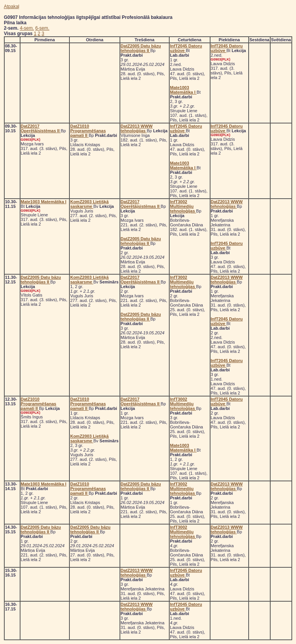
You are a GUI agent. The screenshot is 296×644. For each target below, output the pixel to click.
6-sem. (42, 28)
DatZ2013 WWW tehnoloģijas (137, 128)
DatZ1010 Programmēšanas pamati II (88, 131)
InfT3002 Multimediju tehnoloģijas (183, 206)
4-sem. (27, 28)
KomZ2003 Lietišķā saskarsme (89, 204)
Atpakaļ (12, 7)
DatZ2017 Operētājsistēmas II (41, 128)
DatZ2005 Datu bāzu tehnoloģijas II (141, 48)
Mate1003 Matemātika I (183, 90)
